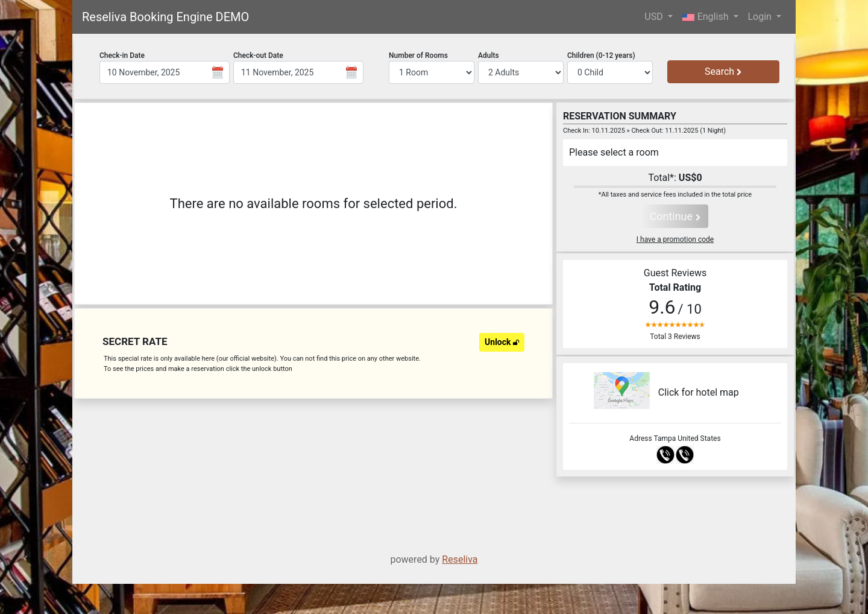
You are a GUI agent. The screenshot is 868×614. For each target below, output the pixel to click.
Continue (675, 216)
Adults (489, 55)
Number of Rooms (418, 55)
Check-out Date (258, 55)
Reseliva (460, 559)
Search (723, 71)
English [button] (707, 17)
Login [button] (761, 17)
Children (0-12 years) (601, 55)
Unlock (502, 342)
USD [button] (655, 17)
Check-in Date (122, 55)
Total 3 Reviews (675, 337)
